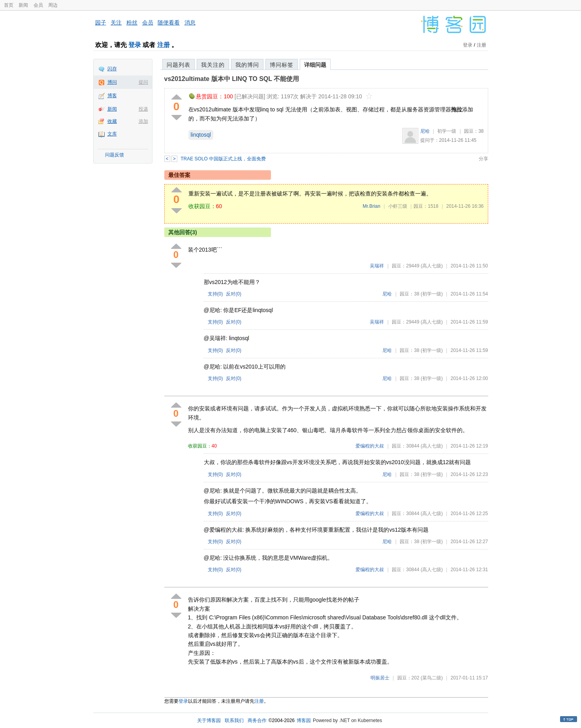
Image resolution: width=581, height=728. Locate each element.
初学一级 (447, 131)
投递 (143, 109)
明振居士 (380, 678)
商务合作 (257, 720)
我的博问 (247, 65)
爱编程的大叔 (370, 446)
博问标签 (282, 65)
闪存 (112, 69)
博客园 (304, 720)
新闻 (23, 5)
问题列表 (179, 65)
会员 (38, 5)
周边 (53, 5)
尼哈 (425, 131)
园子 (101, 23)
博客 (112, 96)
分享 (483, 159)
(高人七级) (432, 266)
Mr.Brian (371, 206)
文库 (112, 134)
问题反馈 (115, 155)
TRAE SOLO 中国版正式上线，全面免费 (223, 159)
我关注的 (213, 65)
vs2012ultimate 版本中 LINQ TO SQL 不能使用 (232, 79)
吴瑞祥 (377, 266)
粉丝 (132, 23)
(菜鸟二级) (432, 678)
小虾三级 (398, 206)
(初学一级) (432, 294)
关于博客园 (209, 720)
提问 (143, 82)
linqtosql (201, 135)
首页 (9, 5)
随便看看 (169, 23)
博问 (112, 82)
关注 (116, 23)
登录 (135, 45)
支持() (215, 294)
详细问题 (315, 65)
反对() (234, 294)
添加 (143, 121)
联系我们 (234, 720)
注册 (164, 45)
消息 (190, 23)
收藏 (112, 121)
